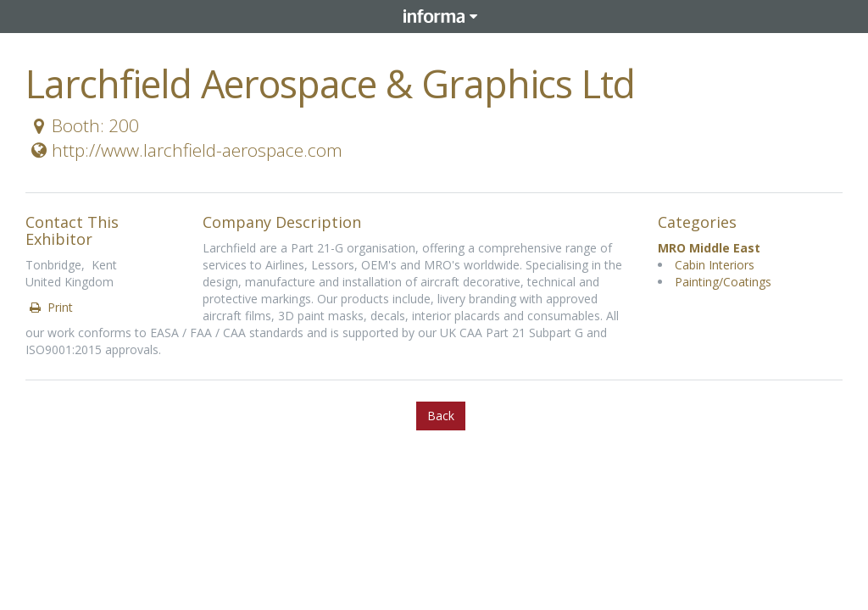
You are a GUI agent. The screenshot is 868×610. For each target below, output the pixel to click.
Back (441, 416)
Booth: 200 (83, 125)
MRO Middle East (709, 248)
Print (50, 307)
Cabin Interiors (715, 265)
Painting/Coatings (723, 282)
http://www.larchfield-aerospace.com (185, 150)
